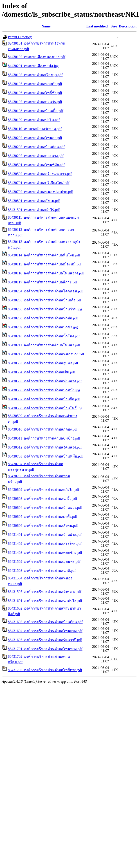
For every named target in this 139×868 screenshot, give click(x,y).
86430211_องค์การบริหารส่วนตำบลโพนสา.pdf (44, 345)
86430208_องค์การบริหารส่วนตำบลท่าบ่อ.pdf (43, 318)
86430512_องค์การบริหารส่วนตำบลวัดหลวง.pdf (45, 447)
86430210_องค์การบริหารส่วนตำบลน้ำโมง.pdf (44, 336)
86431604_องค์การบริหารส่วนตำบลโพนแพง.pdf (45, 631)
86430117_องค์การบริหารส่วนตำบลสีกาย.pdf (43, 282)
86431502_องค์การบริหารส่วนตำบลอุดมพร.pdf (44, 562)
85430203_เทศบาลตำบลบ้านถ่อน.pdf (36, 147)
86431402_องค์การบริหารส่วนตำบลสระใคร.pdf (45, 544)
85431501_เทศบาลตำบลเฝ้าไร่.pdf (34, 210)
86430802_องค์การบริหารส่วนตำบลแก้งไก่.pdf (44, 490)
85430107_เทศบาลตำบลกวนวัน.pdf (35, 102)
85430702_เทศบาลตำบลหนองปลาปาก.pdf (40, 192)
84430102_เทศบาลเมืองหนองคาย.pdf (37, 57)
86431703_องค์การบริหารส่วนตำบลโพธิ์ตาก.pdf (45, 670)
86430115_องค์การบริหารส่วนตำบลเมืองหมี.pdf (45, 264)
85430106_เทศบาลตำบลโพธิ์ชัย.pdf (35, 93)
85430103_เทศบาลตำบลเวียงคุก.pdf (35, 75)
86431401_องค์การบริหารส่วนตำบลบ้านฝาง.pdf (45, 535)
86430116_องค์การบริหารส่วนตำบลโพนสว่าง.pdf (46, 273)
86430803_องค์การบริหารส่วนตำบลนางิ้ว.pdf (43, 499)
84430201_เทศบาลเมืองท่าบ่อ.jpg (33, 66)
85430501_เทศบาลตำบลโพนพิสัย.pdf (36, 165)
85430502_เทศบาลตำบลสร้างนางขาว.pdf (40, 174)
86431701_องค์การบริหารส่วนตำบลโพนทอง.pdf (45, 649)
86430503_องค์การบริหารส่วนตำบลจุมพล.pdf (43, 363)
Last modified (97, 26)
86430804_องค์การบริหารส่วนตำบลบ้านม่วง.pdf (45, 508)
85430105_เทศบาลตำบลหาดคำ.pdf (35, 84)
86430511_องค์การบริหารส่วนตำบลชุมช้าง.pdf (44, 438)
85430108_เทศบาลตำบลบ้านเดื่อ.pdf (36, 111)
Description (128, 26)
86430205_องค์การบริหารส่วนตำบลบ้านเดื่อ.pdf (45, 300)
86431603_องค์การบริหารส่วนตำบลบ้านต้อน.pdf (45, 622)
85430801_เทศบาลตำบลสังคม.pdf (34, 201)
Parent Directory (20, 37)
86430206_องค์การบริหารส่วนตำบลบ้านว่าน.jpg (45, 309)
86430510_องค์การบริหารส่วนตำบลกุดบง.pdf (43, 429)
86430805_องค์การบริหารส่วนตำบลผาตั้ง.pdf (42, 517)
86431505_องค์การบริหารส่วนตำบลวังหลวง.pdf (45, 592)
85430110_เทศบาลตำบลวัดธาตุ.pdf (35, 129)
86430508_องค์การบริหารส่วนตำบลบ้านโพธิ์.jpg (45, 408)
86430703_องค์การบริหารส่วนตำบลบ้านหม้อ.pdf (45, 456)
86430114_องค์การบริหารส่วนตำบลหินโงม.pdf (44, 255)
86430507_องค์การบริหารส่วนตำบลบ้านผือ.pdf (44, 399)
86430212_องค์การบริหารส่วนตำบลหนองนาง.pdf (46, 354)
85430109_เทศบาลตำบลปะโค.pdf (34, 120)
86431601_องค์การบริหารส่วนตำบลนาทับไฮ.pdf (45, 601)
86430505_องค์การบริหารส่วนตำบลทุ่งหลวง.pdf (45, 381)
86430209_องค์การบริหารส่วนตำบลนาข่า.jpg (43, 327)
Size (114, 26)
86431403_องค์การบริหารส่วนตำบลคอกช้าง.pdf (45, 553)
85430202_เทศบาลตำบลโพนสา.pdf (35, 138)
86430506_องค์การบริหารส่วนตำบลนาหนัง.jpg (44, 390)
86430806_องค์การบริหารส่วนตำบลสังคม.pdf (43, 526)
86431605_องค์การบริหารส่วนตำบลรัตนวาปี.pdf (45, 640)
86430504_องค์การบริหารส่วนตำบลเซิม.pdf (41, 372)
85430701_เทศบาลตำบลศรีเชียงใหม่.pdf (39, 183)
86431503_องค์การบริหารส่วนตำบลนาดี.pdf (42, 571)
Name (46, 26)
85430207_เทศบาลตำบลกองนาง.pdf (36, 156)
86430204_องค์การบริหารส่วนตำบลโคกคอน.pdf (45, 291)
